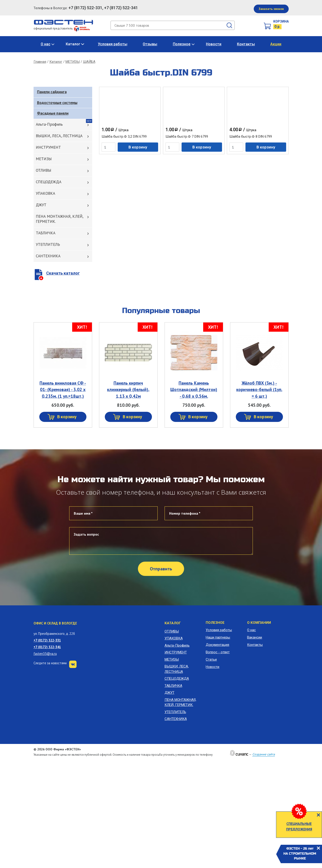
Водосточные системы (57, 103)
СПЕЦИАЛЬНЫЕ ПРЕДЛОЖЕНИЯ (299, 826)
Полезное (182, 44)
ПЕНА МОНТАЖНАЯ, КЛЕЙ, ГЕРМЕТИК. (60, 219)
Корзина (281, 21)
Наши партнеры (218, 637)
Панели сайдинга (52, 92)
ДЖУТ (41, 205)
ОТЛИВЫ (44, 170)
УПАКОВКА (46, 193)
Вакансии (255, 637)
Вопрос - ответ (218, 652)
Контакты (246, 44)
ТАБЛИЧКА (46, 233)
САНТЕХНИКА (48, 256)
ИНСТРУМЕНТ (48, 147)
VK (73, 664)
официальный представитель (62, 28)
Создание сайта (264, 754)
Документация (217, 645)
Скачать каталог (63, 273)
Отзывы (150, 44)
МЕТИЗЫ (73, 62)
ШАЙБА (89, 62)
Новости (214, 44)
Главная (40, 62)
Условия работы (113, 44)
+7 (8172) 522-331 (47, 640)
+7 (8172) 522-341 (47, 647)
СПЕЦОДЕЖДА (49, 182)
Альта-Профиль (49, 124)
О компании (259, 623)
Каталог (73, 44)
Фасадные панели (53, 113)
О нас (46, 44)
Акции (276, 44)
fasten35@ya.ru (45, 654)
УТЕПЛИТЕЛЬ (48, 244)
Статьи (211, 659)
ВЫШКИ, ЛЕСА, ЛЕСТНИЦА (59, 136)
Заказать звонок (271, 9)
